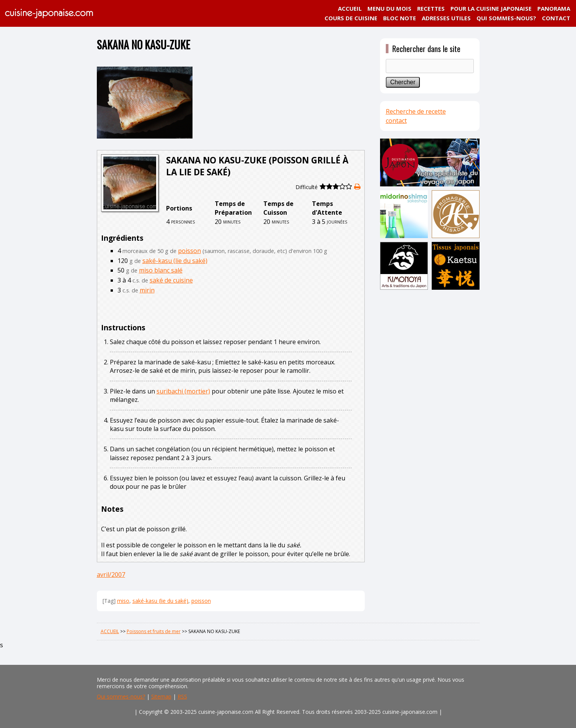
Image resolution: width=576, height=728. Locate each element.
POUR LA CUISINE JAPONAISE (491, 8)
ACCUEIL (350, 8)
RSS (182, 696)
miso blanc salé (161, 270)
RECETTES (431, 8)
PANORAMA (554, 8)
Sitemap (161, 696)
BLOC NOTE (400, 18)
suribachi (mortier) (183, 391)
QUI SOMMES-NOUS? (506, 18)
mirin (147, 290)
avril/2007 (111, 575)
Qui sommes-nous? (121, 696)
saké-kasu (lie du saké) (175, 261)
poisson (189, 251)
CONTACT (556, 18)
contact (396, 121)
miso (123, 601)
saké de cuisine (171, 280)
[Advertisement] (430, 412)
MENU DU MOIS (389, 8)
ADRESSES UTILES (446, 18)
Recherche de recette (416, 111)
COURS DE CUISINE (351, 18)
